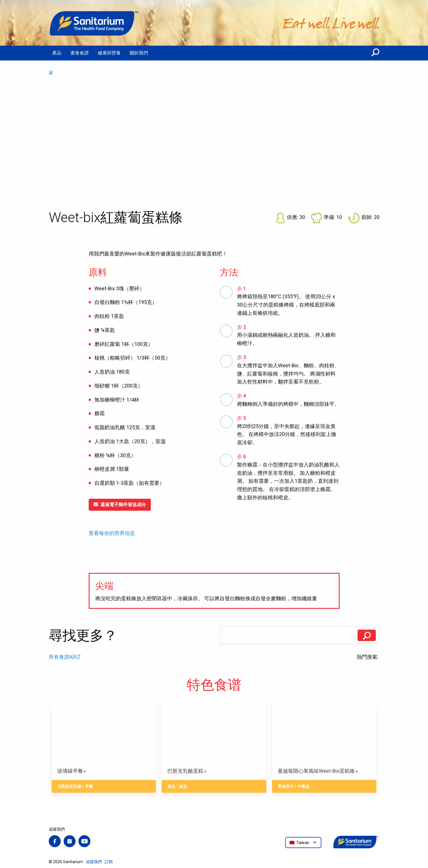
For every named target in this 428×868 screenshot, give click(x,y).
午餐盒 (303, 786)
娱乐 (183, 786)
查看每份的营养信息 (112, 533)
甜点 (171, 786)
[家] (94, 23)
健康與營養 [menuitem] (109, 53)
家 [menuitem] (51, 73)
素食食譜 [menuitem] (80, 53)
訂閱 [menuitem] (109, 862)
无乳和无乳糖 (69, 786)
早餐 (89, 786)
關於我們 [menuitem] (139, 53)
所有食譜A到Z (65, 657)
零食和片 (286, 786)
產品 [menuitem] (57, 53)
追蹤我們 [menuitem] (94, 862)
